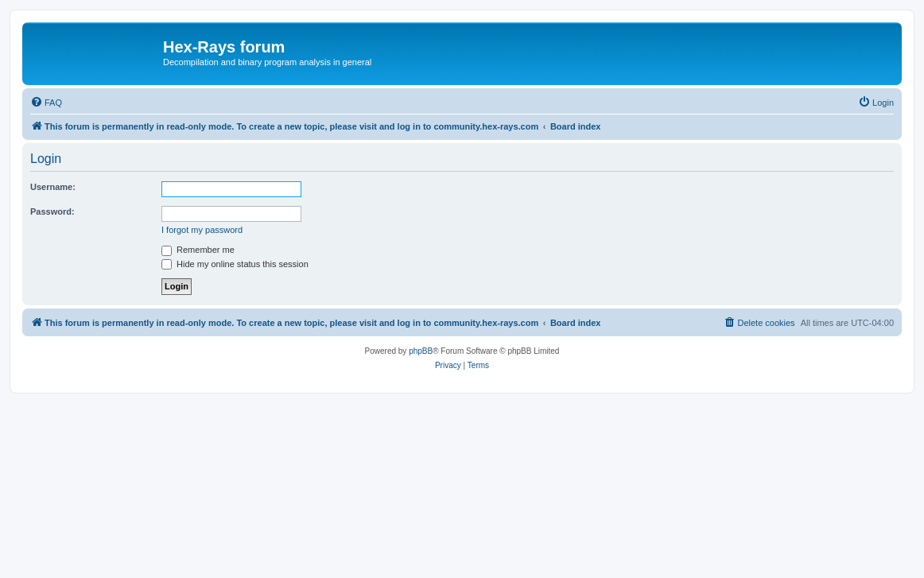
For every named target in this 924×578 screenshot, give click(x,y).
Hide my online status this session (235, 264)
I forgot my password (202, 230)
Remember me (198, 250)
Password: (52, 211)
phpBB (421, 351)
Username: (53, 187)
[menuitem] (46, 103)
